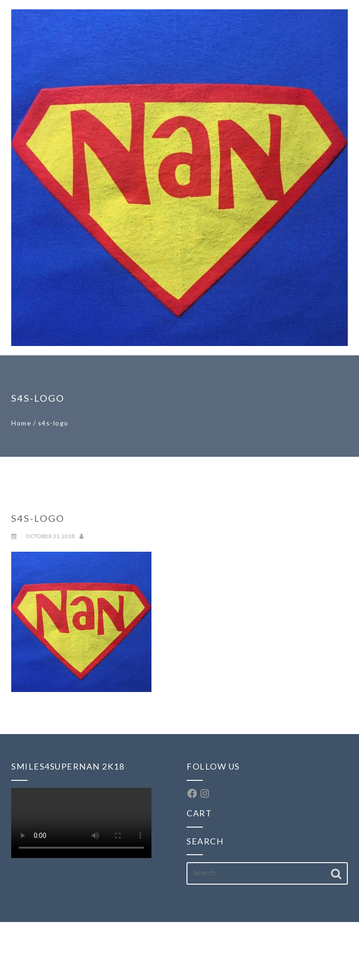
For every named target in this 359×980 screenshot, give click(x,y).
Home (21, 423)
